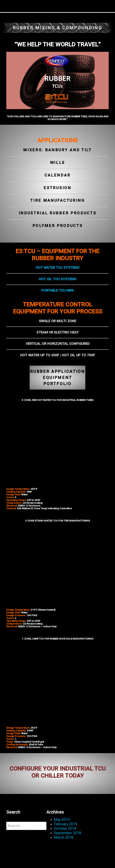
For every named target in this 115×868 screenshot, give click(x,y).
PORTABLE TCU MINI (57, 290)
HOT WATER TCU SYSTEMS (58, 268)
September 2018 (67, 833)
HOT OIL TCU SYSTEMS (58, 279)
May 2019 (62, 820)
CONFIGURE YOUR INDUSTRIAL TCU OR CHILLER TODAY (58, 772)
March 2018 (64, 837)
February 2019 (65, 824)
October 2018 (65, 828)
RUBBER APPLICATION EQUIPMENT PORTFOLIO (57, 378)
